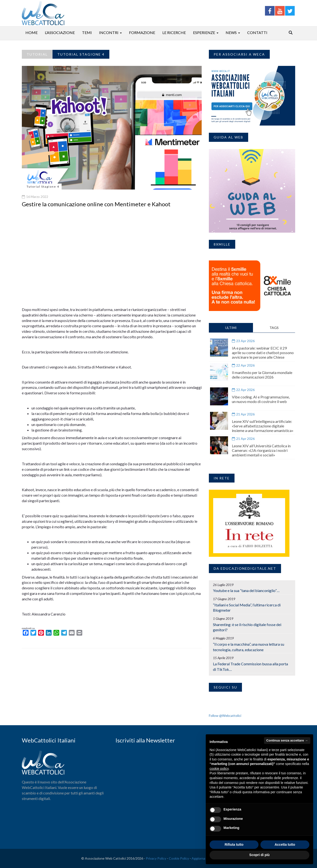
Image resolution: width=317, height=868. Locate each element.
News (231, 32)
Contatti (257, 32)
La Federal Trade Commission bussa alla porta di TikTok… (250, 667)
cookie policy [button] (219, 769)
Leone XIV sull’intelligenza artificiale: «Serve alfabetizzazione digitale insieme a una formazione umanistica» (263, 426)
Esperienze (204, 32)
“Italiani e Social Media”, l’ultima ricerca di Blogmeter (247, 608)
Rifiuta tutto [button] (234, 845)
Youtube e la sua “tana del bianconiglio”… (246, 590)
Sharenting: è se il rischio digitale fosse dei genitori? (247, 627)
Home (32, 32)
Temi (87, 32)
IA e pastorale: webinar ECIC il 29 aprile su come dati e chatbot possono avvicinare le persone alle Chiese (263, 353)
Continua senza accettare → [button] (287, 740)
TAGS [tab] (274, 328)
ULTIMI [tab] (231, 328)
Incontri (109, 32)
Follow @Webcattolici (225, 716)
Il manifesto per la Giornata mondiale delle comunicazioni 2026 (262, 375)
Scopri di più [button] (260, 855)
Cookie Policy (179, 858)
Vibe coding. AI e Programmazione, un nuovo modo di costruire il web (261, 399)
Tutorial (37, 54)
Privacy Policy (156, 858)
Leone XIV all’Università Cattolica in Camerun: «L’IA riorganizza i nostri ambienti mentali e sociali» (261, 450)
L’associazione (60, 32)
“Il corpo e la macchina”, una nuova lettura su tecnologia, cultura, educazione (249, 647)
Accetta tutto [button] (285, 845)
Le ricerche (174, 32)
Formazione (142, 32)
